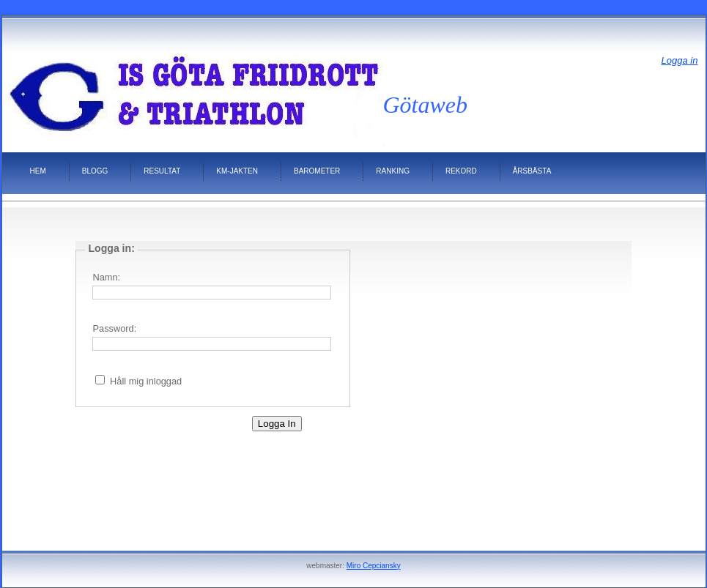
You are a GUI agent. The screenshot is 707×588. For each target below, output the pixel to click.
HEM (38, 171)
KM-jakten (237, 171)
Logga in (680, 60)
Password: (114, 328)
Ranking (393, 171)
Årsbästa (532, 171)
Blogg (95, 171)
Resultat (162, 171)
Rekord (461, 171)
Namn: (106, 277)
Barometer (317, 171)
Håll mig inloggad (146, 381)
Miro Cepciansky (374, 566)
